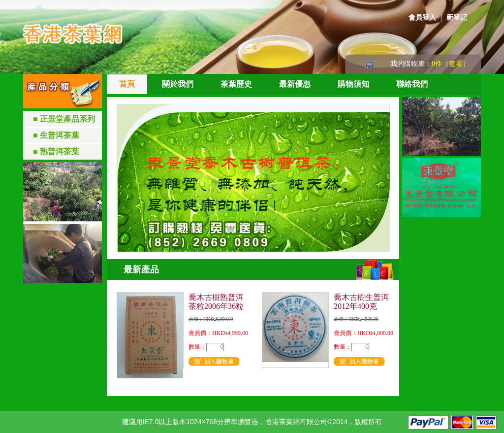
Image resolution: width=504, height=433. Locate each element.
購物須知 (353, 84)
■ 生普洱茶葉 (56, 135)
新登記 (457, 17)
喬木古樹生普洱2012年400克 (361, 302)
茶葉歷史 (236, 84)
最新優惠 (295, 84)
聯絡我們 (412, 84)
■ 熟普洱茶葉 (56, 151)
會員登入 (422, 17)
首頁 (127, 84)
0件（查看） (451, 64)
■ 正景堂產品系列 (64, 119)
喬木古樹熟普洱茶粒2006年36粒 (216, 302)
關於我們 (178, 84)
